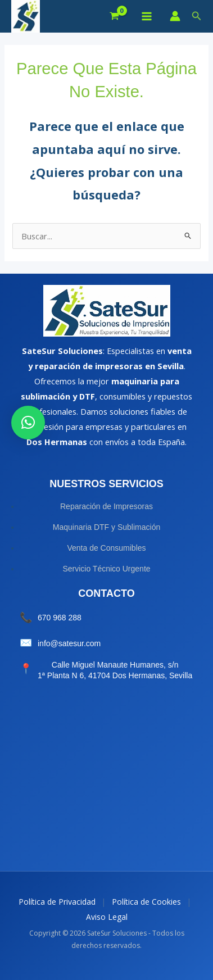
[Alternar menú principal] (146, 16)
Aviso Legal (107, 917)
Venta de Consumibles (106, 548)
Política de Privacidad (57, 902)
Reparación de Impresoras (107, 506)
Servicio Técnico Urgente (106, 569)
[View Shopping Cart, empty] (114, 17)
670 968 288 (60, 618)
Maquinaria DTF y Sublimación (107, 527)
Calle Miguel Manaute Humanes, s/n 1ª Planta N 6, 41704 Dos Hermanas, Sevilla (115, 670)
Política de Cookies (146, 902)
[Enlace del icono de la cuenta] (175, 16)
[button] (197, 16)
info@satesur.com (69, 643)
